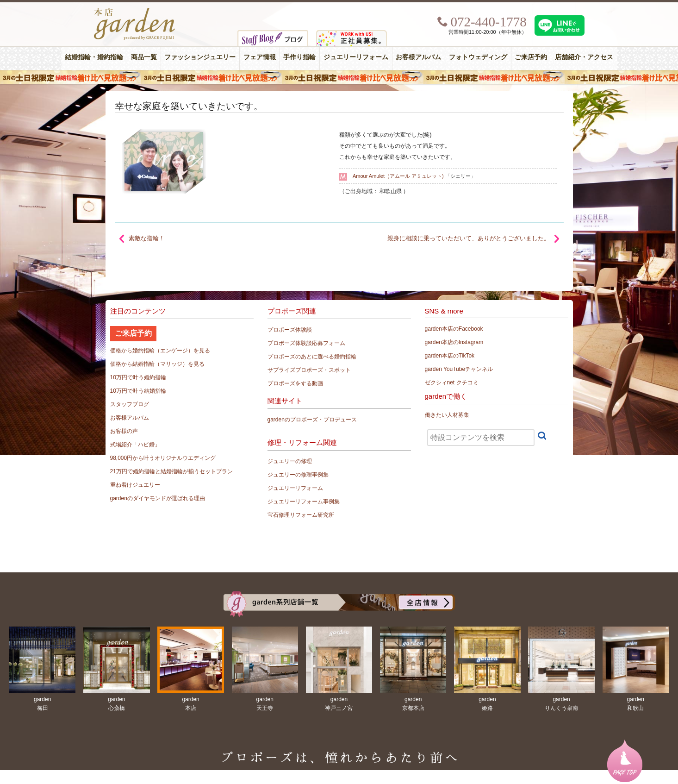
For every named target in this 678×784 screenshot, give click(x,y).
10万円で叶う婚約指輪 (138, 377)
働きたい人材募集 (447, 415)
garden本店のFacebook (454, 329)
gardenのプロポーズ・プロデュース (312, 420)
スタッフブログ (130, 404)
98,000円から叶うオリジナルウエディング (163, 458)
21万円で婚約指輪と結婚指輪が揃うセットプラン (171, 471)
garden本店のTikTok (450, 356)
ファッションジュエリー (200, 57)
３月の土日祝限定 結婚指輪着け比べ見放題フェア (339, 77)
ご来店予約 (531, 57)
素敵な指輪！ (147, 238)
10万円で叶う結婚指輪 (138, 391)
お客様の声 (124, 431)
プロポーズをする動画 (295, 383)
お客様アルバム (418, 57)
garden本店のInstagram (454, 342)
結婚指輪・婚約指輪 (94, 57)
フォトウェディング (478, 57)
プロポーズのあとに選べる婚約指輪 (312, 357)
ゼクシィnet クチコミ (452, 383)
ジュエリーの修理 (290, 461)
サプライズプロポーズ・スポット (309, 370)
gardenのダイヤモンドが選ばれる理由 (158, 498)
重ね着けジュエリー (135, 485)
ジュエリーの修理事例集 (298, 475)
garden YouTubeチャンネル (459, 369)
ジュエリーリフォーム (356, 57)
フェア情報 (260, 57)
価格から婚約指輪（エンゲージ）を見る (160, 351)
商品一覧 (144, 57)
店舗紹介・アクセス (584, 57)
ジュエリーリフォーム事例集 (304, 502)
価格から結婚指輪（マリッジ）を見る (157, 364)
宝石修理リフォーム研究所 (301, 515)
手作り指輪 (299, 57)
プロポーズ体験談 (290, 330)
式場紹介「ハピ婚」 (135, 445)
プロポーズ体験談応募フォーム (306, 343)
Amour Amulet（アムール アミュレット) (398, 176)
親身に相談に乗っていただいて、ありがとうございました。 (469, 238)
